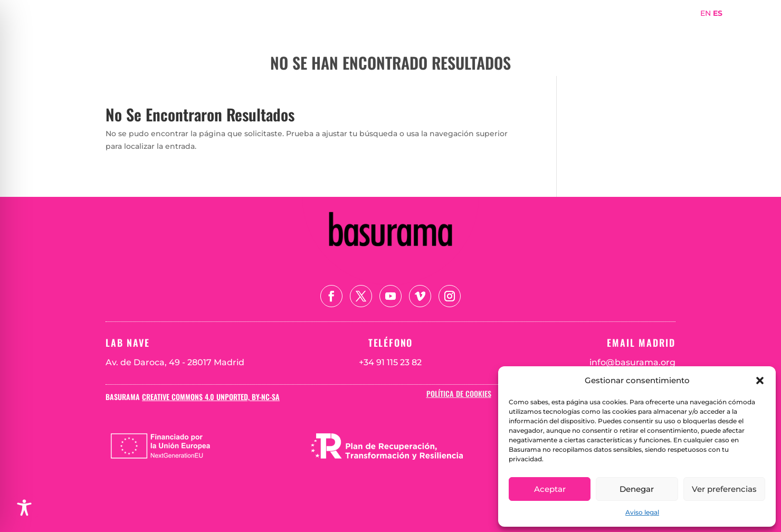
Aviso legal (642, 512)
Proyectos (575, 28)
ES (718, 13)
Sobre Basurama (506, 28)
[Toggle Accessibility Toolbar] (24, 508)
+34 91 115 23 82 (390, 362)
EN (706, 13)
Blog (692, 28)
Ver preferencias (724, 489)
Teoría (656, 28)
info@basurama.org (632, 362)
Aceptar (550, 489)
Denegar (637, 489)
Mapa (620, 28)
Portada (441, 28)
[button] (760, 381)
